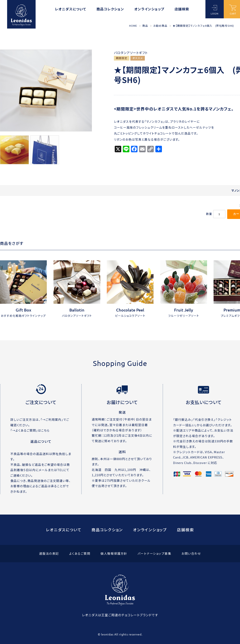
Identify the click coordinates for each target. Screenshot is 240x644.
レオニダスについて (71, 9)
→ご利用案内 (52, 419)
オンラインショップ (149, 9)
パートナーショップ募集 (154, 554)
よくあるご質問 (80, 554)
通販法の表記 (49, 554)
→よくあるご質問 (24, 430)
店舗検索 (182, 9)
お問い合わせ (191, 554)
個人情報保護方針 (114, 554)
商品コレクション (110, 9)
